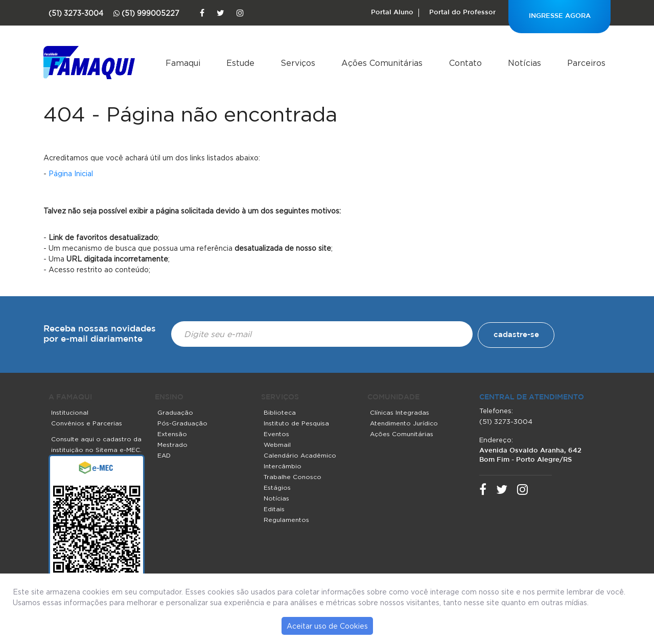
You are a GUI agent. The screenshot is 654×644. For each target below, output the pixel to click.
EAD (164, 455)
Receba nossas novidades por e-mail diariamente (100, 334)
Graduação (175, 412)
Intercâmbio (283, 466)
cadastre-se (516, 335)
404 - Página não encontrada (190, 114)
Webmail (277, 445)
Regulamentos (286, 520)
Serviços (298, 63)
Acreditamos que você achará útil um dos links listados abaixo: (152, 158)
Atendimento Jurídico (404, 423)
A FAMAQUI (70, 397)
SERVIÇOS (280, 397)
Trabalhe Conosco (293, 477)
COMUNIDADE (393, 397)
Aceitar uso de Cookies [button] (327, 626)
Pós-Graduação (182, 423)
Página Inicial (71, 173)
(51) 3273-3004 (506, 421)
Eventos (276, 434)
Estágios (277, 487)
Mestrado (172, 445)
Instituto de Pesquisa (296, 423)
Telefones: (496, 411)
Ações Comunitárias (382, 63)
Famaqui (183, 63)
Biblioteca (280, 412)
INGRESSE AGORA (560, 16)
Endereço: (496, 440)
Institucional (70, 412)
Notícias (524, 63)
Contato (465, 63)
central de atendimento (532, 397)
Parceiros (586, 63)
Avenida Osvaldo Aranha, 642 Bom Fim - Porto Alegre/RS (530, 455)
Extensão (172, 434)
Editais (274, 509)
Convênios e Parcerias (87, 423)
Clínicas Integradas (400, 412)
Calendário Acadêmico (300, 455)
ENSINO (169, 397)
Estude (240, 63)
